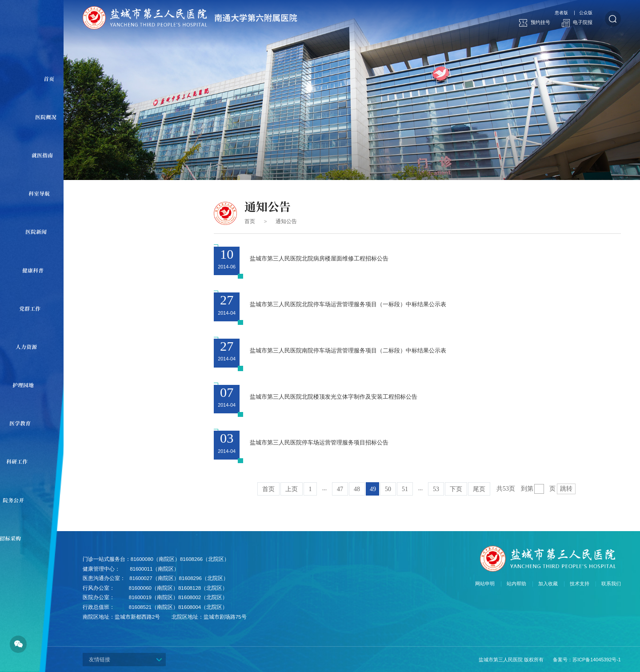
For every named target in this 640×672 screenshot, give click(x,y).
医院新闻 (36, 232)
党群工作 (30, 308)
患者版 (561, 13)
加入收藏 (548, 584)
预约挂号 (535, 23)
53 (436, 489)
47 (340, 489)
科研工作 (17, 461)
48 (357, 489)
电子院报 (577, 23)
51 (405, 489)
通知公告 (286, 221)
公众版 (586, 13)
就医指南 (43, 155)
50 (388, 489)
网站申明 (485, 584)
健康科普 (33, 270)
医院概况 (46, 117)
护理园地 (23, 385)
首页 (49, 79)
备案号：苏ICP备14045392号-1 (587, 660)
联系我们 (611, 584)
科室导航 (39, 193)
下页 (456, 489)
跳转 (566, 489)
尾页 (479, 489)
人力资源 (26, 347)
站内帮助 (516, 584)
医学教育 (20, 423)
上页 (292, 489)
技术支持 (580, 584)
